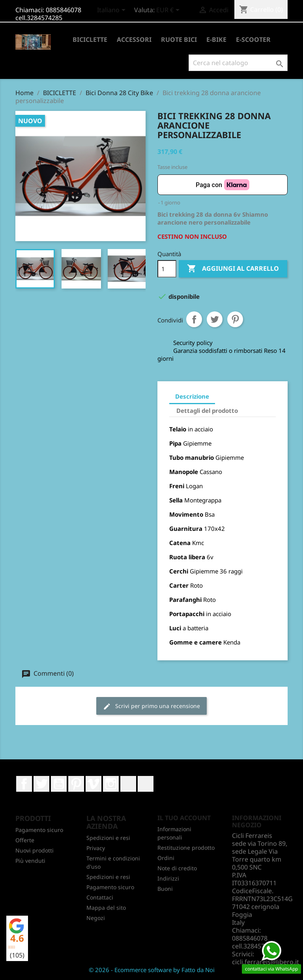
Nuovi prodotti (35, 850)
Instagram (111, 784)
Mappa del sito (106, 908)
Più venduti (30, 861)
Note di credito (177, 868)
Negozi (96, 918)
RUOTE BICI (179, 39)
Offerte (25, 840)
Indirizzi (168, 878)
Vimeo (94, 784)
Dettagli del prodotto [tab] (207, 410)
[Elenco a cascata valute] (169, 11)
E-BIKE (216, 39)
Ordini (166, 858)
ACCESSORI (134, 39)
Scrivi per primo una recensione (151, 706)
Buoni (165, 889)
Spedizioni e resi (108, 838)
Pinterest (235, 319)
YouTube (59, 784)
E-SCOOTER (253, 39)
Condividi (194, 319)
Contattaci (100, 897)
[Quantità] (167, 269)
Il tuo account (184, 818)
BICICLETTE (90, 39)
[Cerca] (238, 63)
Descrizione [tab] (192, 396)
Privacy (96, 848)
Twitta (215, 319)
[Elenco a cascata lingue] (113, 11)
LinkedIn (128, 784)
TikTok (146, 784)
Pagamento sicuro (39, 830)
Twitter (41, 784)
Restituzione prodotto (186, 848)
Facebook (24, 784)
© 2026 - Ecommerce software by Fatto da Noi (152, 970)
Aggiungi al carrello (233, 269)
